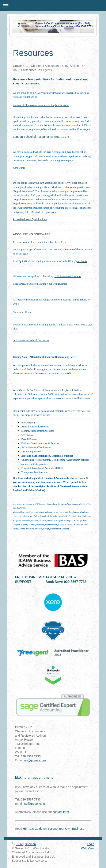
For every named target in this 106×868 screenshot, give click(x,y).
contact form (61, 812)
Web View (88, 848)
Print (18, 844)
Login (91, 844)
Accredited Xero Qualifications (30, 219)
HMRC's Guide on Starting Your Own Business (53, 829)
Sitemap (30, 844)
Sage (25, 254)
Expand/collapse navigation (53, 6)
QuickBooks (81, 261)
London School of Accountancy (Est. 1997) (41, 137)
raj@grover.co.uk (35, 760)
